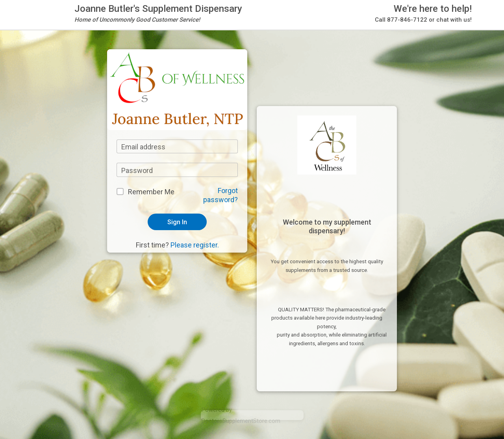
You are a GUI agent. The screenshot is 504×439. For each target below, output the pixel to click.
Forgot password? (220, 195)
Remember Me (151, 192)
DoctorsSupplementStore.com (241, 421)
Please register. (195, 245)
